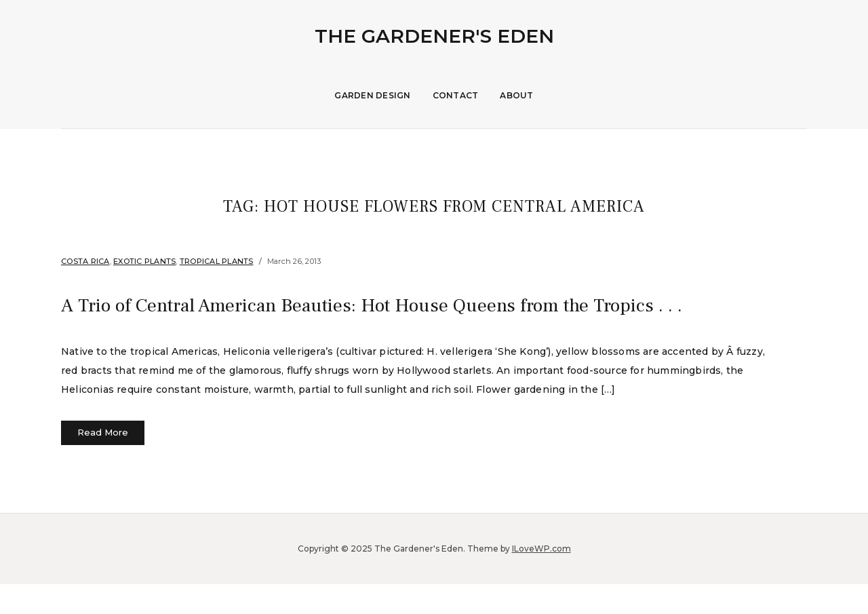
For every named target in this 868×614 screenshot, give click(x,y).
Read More (103, 463)
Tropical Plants (217, 261)
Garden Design (372, 95)
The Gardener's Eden (434, 36)
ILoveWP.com (541, 578)
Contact (456, 95)
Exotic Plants (144, 261)
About (516, 95)
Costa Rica (85, 261)
